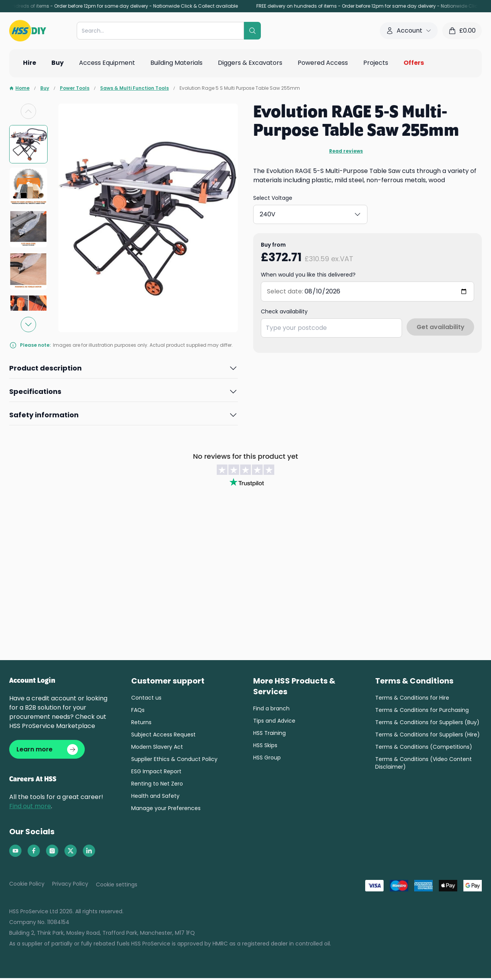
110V (275, 213)
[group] (28, 144)
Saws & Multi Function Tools (134, 88)
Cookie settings (117, 886)
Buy (45, 88)
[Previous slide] (28, 111)
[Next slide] (28, 324)
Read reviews (346, 151)
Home (19, 88)
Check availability (284, 308)
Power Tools (75, 88)
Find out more (30, 808)
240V (311, 213)
